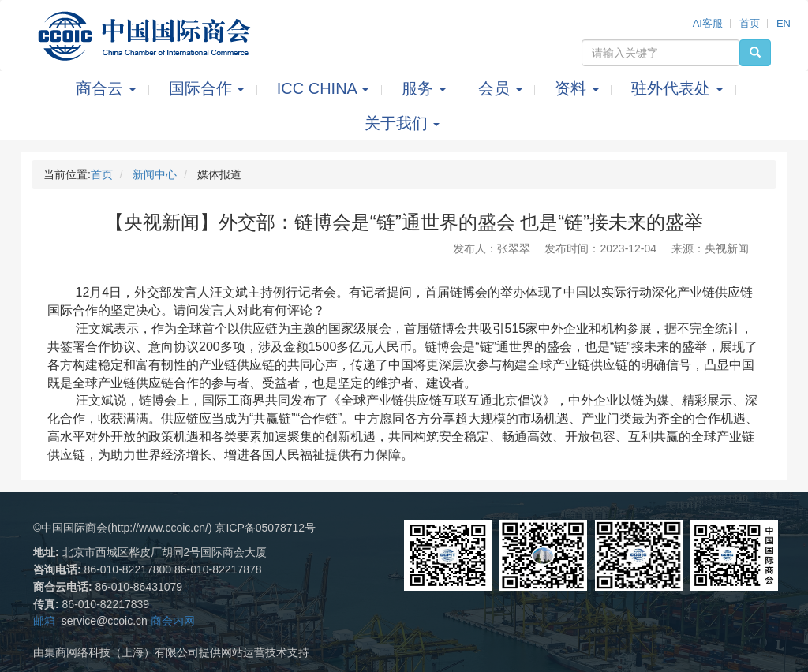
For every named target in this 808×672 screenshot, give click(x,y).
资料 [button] (579, 88)
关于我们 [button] (402, 123)
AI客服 (708, 23)
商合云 (108, 88)
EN (784, 23)
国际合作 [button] (209, 88)
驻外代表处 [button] (679, 88)
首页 (750, 23)
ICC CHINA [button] (325, 88)
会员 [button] (502, 88)
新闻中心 (155, 174)
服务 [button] (426, 88)
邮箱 (44, 621)
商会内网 (173, 621)
